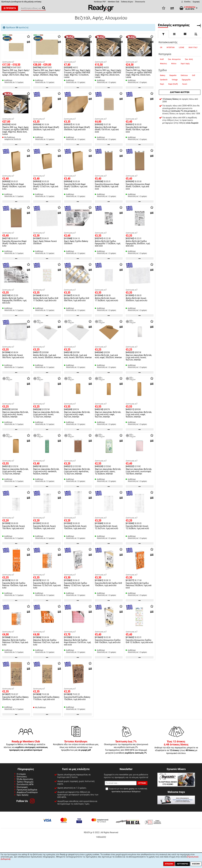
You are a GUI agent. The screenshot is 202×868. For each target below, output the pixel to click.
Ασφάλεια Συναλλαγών (27, 792)
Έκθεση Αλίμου (127, 2)
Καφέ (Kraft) (173, 84)
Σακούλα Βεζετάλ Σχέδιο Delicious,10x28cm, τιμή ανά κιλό (139, 585)
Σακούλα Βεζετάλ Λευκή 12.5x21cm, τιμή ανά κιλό (106, 527)
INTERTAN (170, 47)
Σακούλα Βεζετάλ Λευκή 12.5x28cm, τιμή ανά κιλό (137, 527)
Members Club (113, 2)
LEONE (182, 47)
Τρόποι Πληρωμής (25, 782)
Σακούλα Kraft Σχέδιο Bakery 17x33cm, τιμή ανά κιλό (46, 698)
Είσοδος (187, 2)
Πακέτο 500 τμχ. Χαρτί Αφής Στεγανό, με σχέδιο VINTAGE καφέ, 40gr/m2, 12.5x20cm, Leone (77, 74)
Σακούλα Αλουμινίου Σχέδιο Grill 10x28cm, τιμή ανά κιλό (108, 641)
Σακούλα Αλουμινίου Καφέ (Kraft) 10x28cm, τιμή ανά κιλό (107, 186)
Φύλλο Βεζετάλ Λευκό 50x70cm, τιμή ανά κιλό (13, 356)
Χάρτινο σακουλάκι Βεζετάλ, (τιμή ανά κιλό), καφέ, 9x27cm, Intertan (108, 414)
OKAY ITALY (193, 47)
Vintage (175, 80)
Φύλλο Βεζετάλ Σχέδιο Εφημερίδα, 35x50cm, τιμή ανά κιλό (14, 300)
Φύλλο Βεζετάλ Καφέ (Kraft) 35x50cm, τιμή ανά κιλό (77, 128)
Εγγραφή (196, 2)
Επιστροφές (22, 787)
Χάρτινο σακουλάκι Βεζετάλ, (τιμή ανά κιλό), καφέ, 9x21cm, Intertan (77, 414)
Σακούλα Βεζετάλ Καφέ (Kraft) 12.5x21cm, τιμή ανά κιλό (46, 186)
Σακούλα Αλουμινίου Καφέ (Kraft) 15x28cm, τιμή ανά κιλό (14, 243)
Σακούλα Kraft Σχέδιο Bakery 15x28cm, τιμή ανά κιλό (77, 698)
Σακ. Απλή (189, 59)
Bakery (163, 75)
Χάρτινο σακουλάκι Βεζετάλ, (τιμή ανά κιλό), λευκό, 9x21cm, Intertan (139, 357)
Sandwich (164, 80)
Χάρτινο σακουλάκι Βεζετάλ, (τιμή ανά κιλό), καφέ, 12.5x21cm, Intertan (15, 471)
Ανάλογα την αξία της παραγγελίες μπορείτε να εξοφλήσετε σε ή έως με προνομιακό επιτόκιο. (176, 747)
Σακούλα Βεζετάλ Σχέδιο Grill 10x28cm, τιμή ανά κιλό (108, 584)
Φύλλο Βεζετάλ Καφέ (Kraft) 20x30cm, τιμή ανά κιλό (46, 128)
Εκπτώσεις (22, 777)
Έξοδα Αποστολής (25, 779)
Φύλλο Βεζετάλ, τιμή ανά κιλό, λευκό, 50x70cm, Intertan (78, 356)
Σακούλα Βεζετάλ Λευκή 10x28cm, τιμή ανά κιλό (44, 527)
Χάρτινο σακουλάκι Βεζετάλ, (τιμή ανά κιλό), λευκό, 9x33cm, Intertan (15, 414)
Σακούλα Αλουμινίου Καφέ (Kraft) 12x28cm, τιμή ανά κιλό (138, 186)
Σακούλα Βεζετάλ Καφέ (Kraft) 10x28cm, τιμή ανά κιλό (14, 186)
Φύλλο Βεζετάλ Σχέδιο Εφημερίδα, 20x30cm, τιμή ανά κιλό (138, 243)
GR (161, 47)
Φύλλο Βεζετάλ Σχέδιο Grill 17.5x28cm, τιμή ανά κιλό (46, 299)
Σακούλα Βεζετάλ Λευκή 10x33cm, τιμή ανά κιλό (75, 527)
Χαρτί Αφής (185, 64)
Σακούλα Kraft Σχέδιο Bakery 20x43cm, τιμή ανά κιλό (15, 698)
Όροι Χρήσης (23, 795)
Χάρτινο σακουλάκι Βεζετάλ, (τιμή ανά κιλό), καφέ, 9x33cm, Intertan (139, 414)
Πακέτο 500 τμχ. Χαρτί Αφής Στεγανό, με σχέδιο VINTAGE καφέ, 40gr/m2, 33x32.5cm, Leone (139, 74)
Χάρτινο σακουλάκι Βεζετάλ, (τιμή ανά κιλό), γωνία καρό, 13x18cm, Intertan (139, 471)
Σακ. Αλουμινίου (174, 59)
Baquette (173, 75)
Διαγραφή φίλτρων (180, 92)
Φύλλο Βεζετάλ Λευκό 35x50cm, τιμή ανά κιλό (136, 299)
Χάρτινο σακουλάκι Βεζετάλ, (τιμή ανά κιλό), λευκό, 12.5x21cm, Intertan (46, 414)
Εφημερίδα (186, 80)
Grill (194, 75)
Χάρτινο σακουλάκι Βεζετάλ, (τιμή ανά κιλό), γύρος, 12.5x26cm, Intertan (108, 471)
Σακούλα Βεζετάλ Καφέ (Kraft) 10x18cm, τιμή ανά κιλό (137, 130)
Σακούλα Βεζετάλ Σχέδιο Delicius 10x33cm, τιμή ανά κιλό (15, 585)
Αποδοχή (169, 864)
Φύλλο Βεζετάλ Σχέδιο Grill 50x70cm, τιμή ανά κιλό (77, 299)
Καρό (162, 84)
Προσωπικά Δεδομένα (27, 790)
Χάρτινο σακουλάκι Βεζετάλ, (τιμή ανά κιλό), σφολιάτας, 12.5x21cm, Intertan (77, 471)
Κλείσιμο (196, 864)
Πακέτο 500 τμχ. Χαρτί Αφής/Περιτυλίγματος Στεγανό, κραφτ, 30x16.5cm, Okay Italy (16, 73)
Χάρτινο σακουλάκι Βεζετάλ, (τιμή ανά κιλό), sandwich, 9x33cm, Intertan (46, 471)
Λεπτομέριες (183, 864)
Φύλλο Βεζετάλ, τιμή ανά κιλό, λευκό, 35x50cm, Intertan (47, 356)
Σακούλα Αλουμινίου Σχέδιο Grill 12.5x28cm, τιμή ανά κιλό (139, 641)
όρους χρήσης (129, 789)
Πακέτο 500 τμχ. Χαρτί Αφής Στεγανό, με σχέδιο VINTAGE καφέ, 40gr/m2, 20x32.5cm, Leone (108, 74)
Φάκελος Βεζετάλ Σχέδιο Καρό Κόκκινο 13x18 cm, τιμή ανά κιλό (77, 642)
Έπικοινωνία (140, 2)
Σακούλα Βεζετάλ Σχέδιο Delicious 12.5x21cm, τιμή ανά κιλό (47, 585)
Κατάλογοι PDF (100, 2)
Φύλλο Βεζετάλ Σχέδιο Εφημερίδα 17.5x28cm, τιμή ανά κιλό (108, 243)
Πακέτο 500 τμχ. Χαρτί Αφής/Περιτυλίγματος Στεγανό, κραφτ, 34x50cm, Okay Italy (47, 73)
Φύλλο (174, 64)
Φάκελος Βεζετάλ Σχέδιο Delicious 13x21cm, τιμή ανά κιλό (46, 642)
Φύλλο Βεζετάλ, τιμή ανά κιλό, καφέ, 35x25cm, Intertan (108, 356)
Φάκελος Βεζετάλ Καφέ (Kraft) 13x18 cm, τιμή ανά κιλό (107, 130)
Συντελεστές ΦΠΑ (25, 784)
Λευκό (185, 84)
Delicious (184, 75)
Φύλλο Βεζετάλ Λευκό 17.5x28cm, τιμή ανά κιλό (106, 299)
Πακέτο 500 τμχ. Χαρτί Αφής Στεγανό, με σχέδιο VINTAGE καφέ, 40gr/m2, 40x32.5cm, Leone (16, 131)
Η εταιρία (21, 774)
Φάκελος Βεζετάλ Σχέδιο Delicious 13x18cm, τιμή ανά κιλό (15, 642)
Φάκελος (163, 64)
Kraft (162, 59)
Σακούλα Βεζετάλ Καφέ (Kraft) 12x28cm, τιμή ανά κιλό (76, 186)
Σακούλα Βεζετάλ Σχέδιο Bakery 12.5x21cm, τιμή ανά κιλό (77, 585)
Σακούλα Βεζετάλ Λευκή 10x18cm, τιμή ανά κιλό (14, 527)
